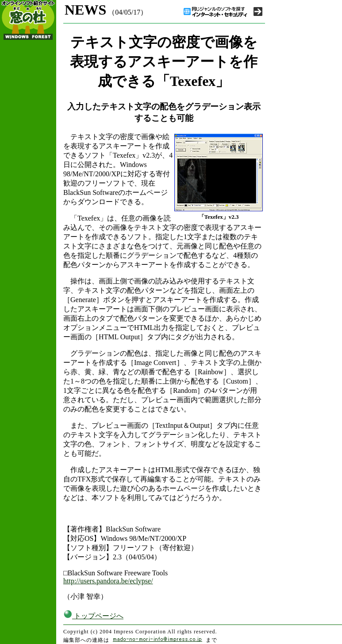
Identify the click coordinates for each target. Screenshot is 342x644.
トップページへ (93, 616)
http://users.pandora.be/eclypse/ (108, 581)
